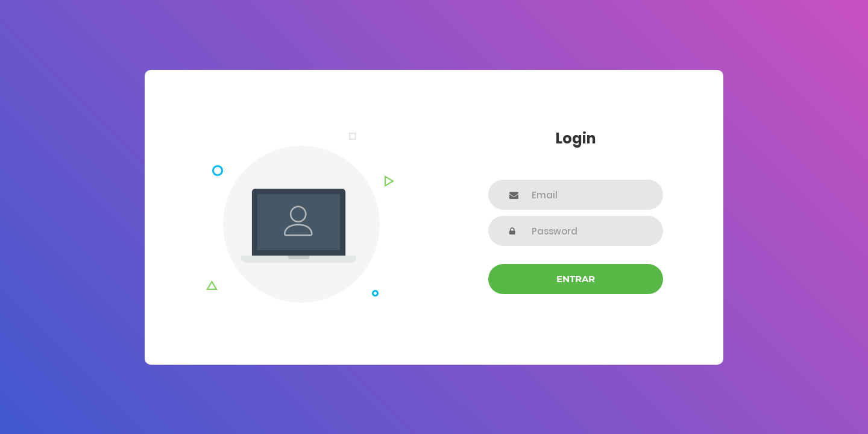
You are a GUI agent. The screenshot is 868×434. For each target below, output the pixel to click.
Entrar (576, 279)
